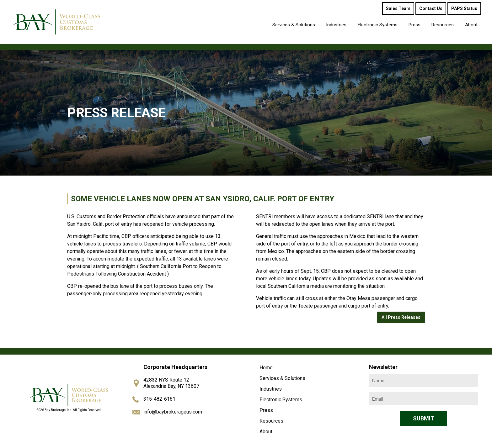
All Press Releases (401, 317)
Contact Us (431, 8)
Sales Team (398, 8)
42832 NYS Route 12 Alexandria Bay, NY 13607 (171, 383)
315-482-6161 (159, 399)
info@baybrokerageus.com (173, 412)
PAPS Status (464, 8)
